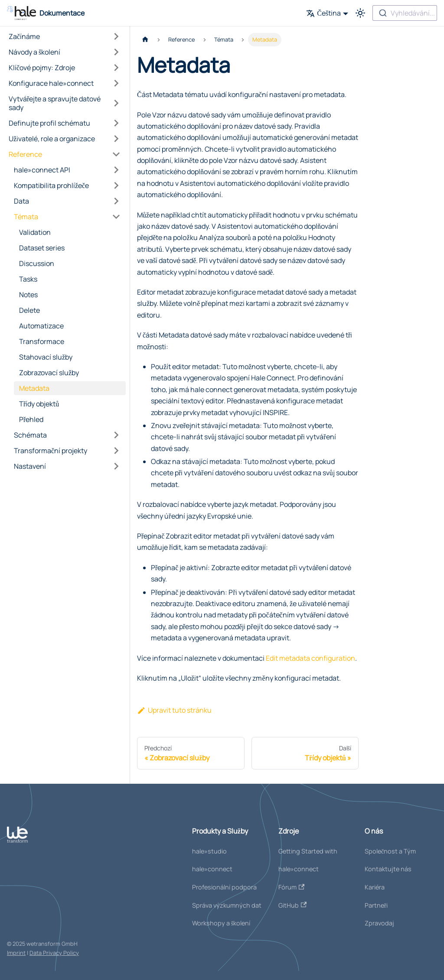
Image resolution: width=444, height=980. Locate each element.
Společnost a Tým (390, 851)
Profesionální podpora (224, 887)
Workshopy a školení (221, 923)
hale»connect (212, 869)
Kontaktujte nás (388, 869)
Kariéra (375, 887)
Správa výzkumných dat (227, 905)
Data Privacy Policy (54, 953)
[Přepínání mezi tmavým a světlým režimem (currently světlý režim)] (360, 13)
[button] (65, 36)
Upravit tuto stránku (174, 710)
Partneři (376, 905)
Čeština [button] (323, 13)
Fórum (291, 887)
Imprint (16, 953)
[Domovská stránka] (145, 40)
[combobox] (405, 13)
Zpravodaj (379, 923)
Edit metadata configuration (310, 658)
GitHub (292, 905)
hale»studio (209, 851)
